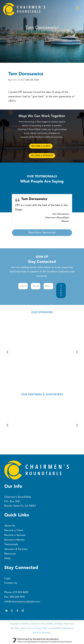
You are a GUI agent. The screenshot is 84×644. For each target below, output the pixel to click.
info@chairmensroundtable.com (22, 602)
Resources (10, 554)
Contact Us (11, 583)
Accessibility (55, 628)
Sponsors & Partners (16, 549)
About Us (10, 526)
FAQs (7, 558)
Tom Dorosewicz (34, 199)
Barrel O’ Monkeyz (42, 633)
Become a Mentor (15, 540)
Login (7, 578)
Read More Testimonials (42, 233)
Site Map (15, 628)
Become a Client (14, 530)
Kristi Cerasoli (18, 80)
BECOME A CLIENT (41, 146)
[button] (61, 290)
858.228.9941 (17, 597)
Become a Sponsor (15, 535)
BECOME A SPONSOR (42, 156)
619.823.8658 (21, 592)
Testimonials (11, 544)
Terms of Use (27, 628)
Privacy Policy (41, 628)
